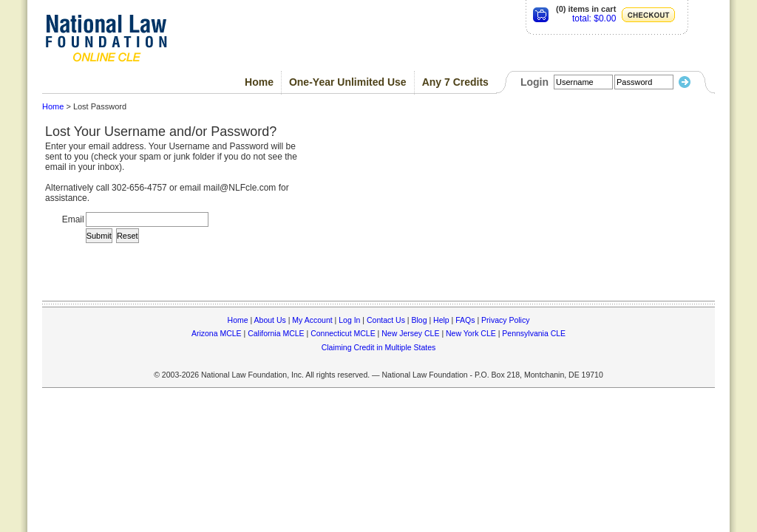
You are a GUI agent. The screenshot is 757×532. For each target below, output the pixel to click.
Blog (419, 320)
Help (441, 320)
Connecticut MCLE (343, 333)
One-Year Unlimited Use (348, 82)
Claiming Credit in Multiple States (379, 347)
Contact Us (386, 320)
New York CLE (471, 333)
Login (534, 82)
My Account (312, 320)
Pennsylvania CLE (534, 333)
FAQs (465, 320)
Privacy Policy (505, 320)
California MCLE (276, 333)
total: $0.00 (594, 18)
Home (259, 82)
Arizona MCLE (217, 333)
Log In (349, 320)
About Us (270, 320)
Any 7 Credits (455, 82)
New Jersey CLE (410, 333)
